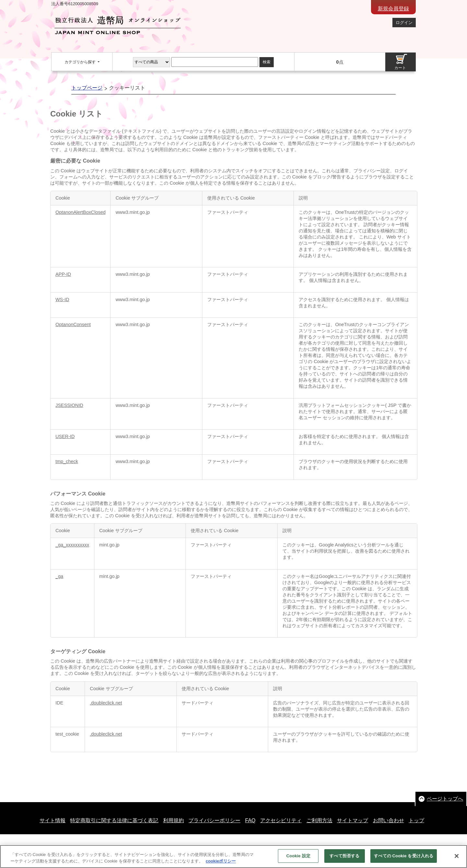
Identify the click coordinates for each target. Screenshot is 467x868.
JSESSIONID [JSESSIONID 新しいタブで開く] (69, 405)
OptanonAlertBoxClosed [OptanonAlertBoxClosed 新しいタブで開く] (80, 212)
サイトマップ (353, 820)
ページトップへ (445, 799)
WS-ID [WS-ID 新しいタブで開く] (62, 300)
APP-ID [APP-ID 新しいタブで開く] (63, 274)
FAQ (250, 820)
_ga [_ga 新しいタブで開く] (59, 576)
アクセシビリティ (281, 820)
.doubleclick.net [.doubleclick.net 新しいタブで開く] (106, 703)
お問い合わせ (389, 820)
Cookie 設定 (298, 860)
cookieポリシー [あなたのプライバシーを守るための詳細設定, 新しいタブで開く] (221, 865)
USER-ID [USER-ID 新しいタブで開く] (65, 436)
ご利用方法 (319, 820)
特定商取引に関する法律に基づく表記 (114, 820)
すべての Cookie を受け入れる (404, 860)
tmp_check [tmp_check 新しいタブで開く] (67, 461)
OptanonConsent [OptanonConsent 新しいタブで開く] (73, 324)
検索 (267, 62)
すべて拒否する (344, 860)
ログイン (404, 23)
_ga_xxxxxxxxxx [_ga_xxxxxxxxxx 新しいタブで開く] (72, 545)
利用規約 (174, 820)
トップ (416, 820)
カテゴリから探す (81, 62)
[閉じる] (457, 860)
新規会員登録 (393, 9)
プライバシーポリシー (214, 820)
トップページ (87, 88)
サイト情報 (53, 820)
